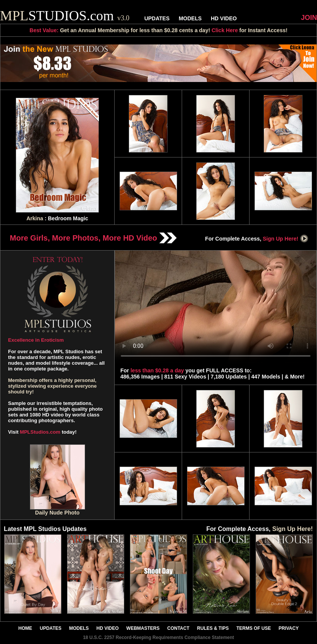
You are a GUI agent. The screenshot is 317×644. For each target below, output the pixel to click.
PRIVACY (289, 628)
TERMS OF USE (254, 628)
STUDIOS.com (65, 16)
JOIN (309, 18)
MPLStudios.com (40, 432)
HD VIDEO (224, 18)
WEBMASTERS (143, 628)
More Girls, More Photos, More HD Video (94, 238)
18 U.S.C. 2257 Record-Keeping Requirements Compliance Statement (158, 637)
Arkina (35, 218)
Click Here (225, 30)
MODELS (190, 18)
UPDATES (157, 18)
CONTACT (178, 628)
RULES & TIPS (213, 628)
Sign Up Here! (286, 239)
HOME (25, 628)
